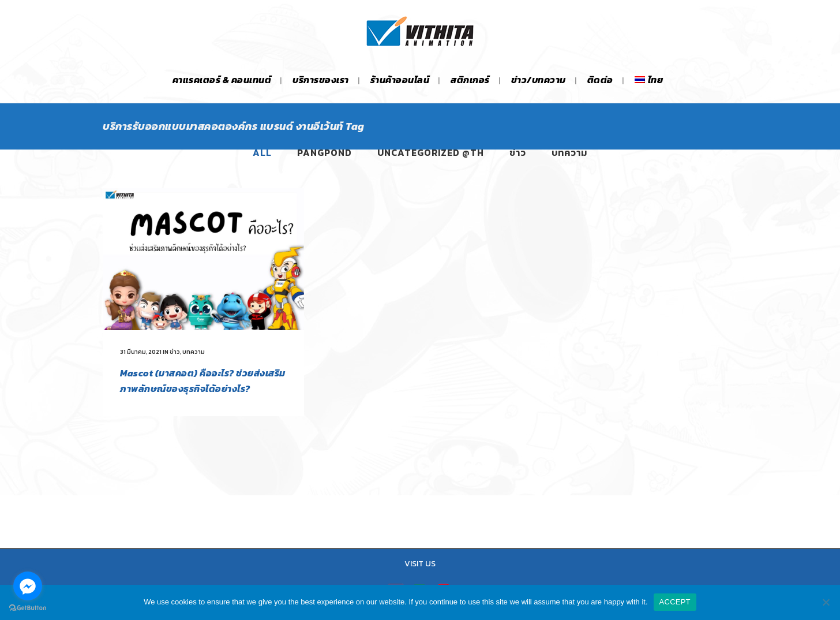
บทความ (194, 352)
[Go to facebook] (28, 586)
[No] (826, 602)
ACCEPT (675, 602)
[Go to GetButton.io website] (28, 608)
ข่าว (175, 352)
